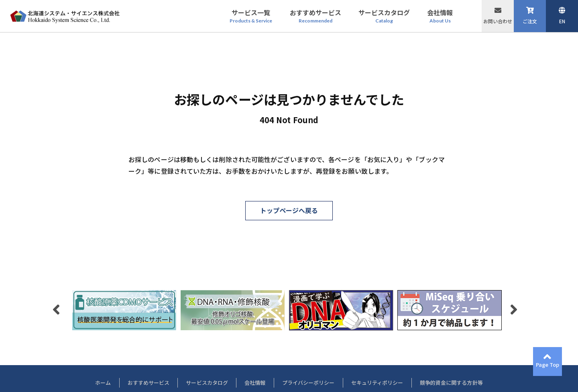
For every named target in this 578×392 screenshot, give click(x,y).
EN (562, 21)
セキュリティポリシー (377, 383)
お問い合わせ (498, 21)
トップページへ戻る (289, 210)
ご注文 (530, 21)
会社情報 (255, 383)
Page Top (548, 365)
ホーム (103, 383)
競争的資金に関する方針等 (451, 383)
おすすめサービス (149, 383)
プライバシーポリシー (308, 383)
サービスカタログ (207, 383)
